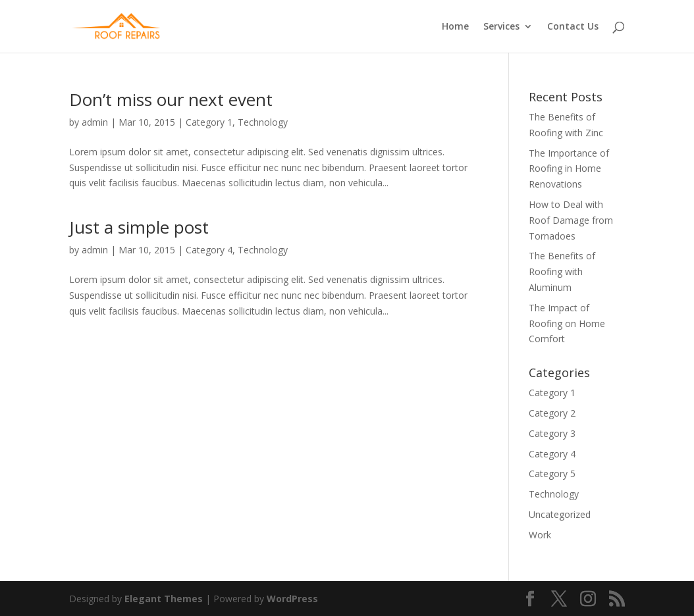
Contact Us (573, 27)
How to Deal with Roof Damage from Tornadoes (571, 220)
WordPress (292, 599)
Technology (263, 122)
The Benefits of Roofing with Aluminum (562, 271)
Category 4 (209, 250)
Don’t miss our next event (171, 99)
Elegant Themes (164, 599)
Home (455, 27)
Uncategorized (560, 514)
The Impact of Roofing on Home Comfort (567, 323)
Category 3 (552, 433)
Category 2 (552, 413)
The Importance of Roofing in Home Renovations (569, 169)
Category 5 (552, 474)
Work (540, 535)
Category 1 (209, 122)
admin (95, 122)
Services (501, 27)
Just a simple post (139, 227)
